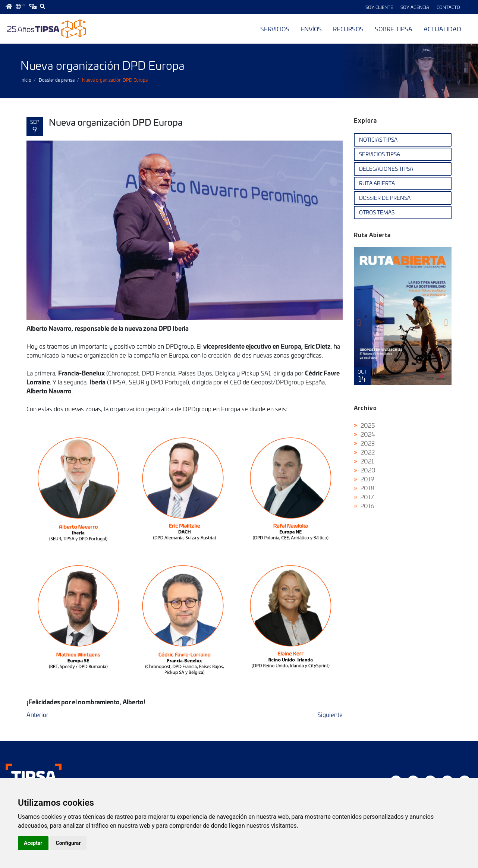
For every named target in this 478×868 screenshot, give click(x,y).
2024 (368, 434)
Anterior (37, 714)
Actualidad (442, 29)
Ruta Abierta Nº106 (403, 316)
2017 (367, 497)
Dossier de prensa (57, 80)
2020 (368, 470)
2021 (367, 461)
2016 (367, 506)
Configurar (68, 843)
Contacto (448, 7)
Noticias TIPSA (378, 140)
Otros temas (377, 212)
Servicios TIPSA (380, 154)
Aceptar (33, 843)
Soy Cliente (379, 7)
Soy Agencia (415, 7)
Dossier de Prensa (385, 198)
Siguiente (330, 714)
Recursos (348, 29)
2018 (367, 488)
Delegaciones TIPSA (386, 169)
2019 (367, 479)
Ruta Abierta (377, 183)
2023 (368, 443)
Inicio (26, 80)
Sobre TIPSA (394, 29)
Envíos (311, 29)
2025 (368, 425)
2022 (368, 452)
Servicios (275, 29)
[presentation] (359, 323)
